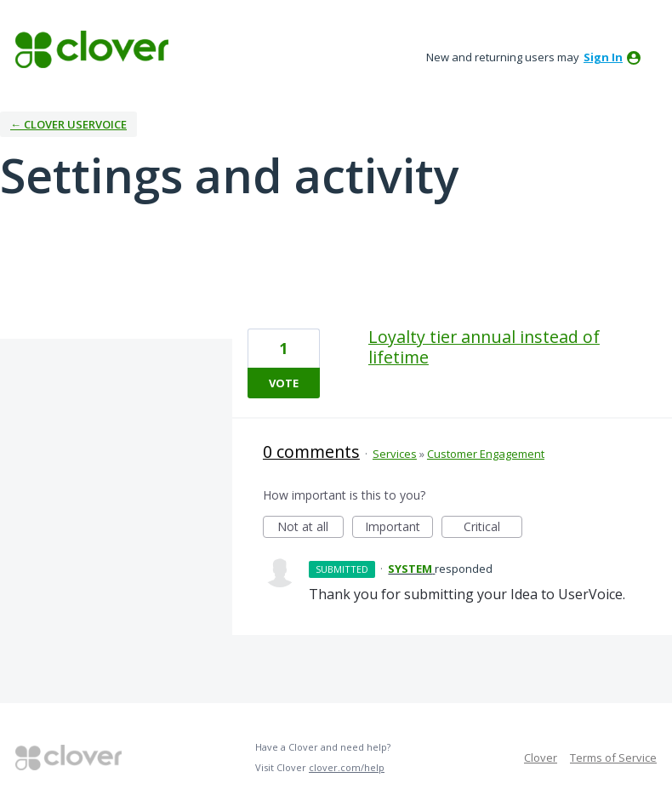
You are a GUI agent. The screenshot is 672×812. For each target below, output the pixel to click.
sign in (603, 57)
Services (395, 454)
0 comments (311, 452)
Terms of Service (613, 758)
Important (399, 528)
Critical (493, 528)
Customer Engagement (486, 454)
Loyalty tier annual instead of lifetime (484, 347)
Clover (541, 758)
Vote (284, 383)
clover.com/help (347, 767)
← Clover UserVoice (68, 124)
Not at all (310, 528)
